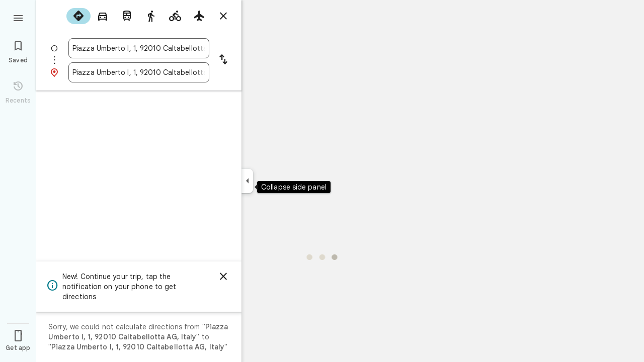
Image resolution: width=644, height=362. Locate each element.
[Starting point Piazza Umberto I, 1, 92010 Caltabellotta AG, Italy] (139, 48)
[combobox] (139, 48)
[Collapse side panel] (247, 181)
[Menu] (18, 17)
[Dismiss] (223, 277)
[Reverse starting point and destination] (223, 60)
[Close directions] (223, 16)
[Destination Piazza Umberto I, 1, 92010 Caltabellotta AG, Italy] (139, 72)
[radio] (78, 16)
